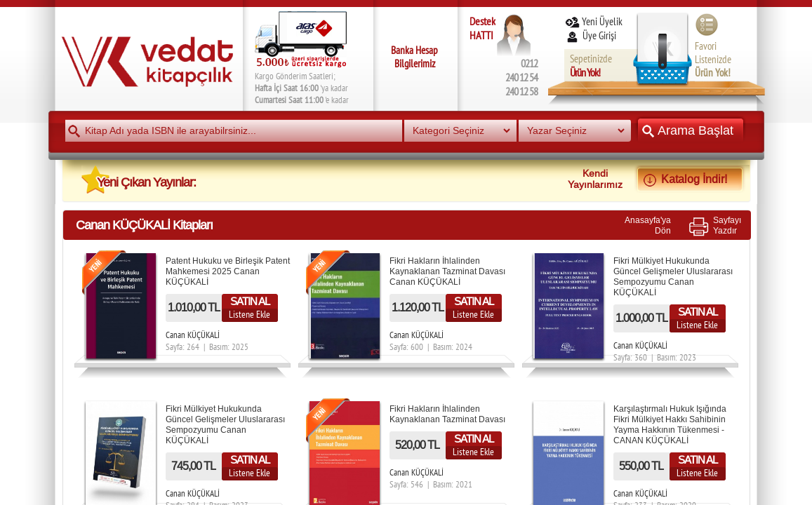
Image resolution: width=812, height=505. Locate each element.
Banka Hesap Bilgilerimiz (414, 57)
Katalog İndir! (690, 179)
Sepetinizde (591, 66)
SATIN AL (250, 301)
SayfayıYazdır (727, 225)
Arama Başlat (691, 130)
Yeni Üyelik (593, 21)
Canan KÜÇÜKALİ (193, 335)
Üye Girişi (592, 35)
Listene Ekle (249, 314)
